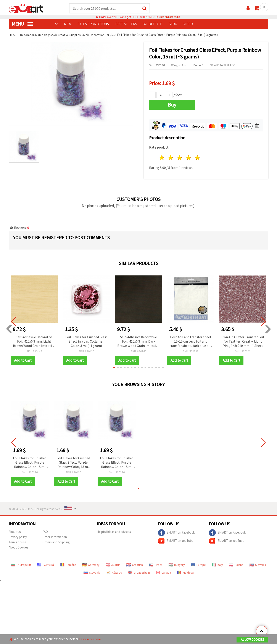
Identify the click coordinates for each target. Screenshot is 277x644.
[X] (10, 639)
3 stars (180, 158)
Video (188, 24)
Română (68, 565)
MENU (22, 24)
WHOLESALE (153, 24)
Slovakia (258, 565)
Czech (156, 565)
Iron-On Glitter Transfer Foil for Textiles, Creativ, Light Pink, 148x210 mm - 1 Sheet (243, 341)
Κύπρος (114, 573)
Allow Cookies (252, 640)
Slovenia (92, 573)
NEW (68, 24)
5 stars (197, 158)
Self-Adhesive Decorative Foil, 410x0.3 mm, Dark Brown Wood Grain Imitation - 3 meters (139, 342)
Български (21, 565)
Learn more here (91, 639)
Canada (163, 573)
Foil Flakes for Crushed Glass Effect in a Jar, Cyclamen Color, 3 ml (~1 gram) (86, 341)
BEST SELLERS (126, 24)
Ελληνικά (46, 565)
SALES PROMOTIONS (93, 24)
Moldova (185, 573)
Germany (91, 565)
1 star (162, 158)
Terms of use (18, 542)
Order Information (55, 537)
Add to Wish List (222, 65)
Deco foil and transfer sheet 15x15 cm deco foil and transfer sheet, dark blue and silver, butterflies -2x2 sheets (191, 342)
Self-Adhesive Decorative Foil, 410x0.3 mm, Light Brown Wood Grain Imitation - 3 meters (34, 342)
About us (15, 532)
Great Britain (139, 573)
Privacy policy (18, 537)
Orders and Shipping (56, 542)
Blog (173, 24)
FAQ (45, 532)
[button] (114, 368)
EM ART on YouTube (176, 541)
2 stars (171, 158)
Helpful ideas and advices (114, 532)
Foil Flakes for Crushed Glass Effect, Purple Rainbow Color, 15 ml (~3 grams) (30, 463)
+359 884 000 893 (168, 17)
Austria (113, 565)
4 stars (189, 158)
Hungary (177, 565)
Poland (236, 565)
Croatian (135, 565)
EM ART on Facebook (176, 533)
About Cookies (19, 548)
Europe (198, 565)
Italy (217, 565)
